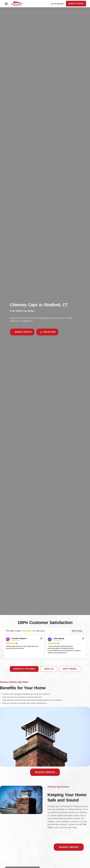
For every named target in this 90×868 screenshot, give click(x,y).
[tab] (24, 669)
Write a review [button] (77, 631)
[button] (6, 4)
